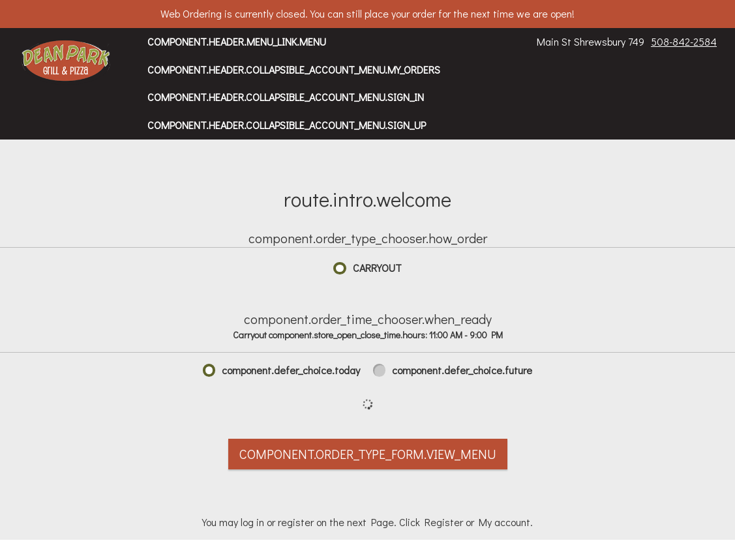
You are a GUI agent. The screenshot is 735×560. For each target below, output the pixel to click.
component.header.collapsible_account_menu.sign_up (287, 125)
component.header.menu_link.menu (237, 41)
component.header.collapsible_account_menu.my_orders (294, 69)
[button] (66, 62)
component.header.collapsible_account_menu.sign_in (286, 97)
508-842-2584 (684, 41)
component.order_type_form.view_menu (368, 454)
